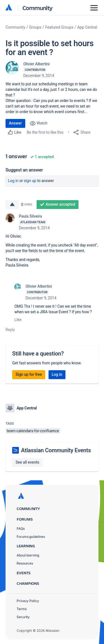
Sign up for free (29, 374)
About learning (28, 555)
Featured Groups (59, 27)
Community (38, 8)
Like (18, 320)
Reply (10, 330)
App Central (87, 27)
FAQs (21, 529)
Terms (22, 609)
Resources (25, 563)
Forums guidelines (31, 537)
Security (23, 617)
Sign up (30, 181)
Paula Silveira (30, 216)
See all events (27, 462)
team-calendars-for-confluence (33, 431)
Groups (35, 27)
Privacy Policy (28, 601)
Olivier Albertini (36, 64)
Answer (15, 123)
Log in (13, 181)
